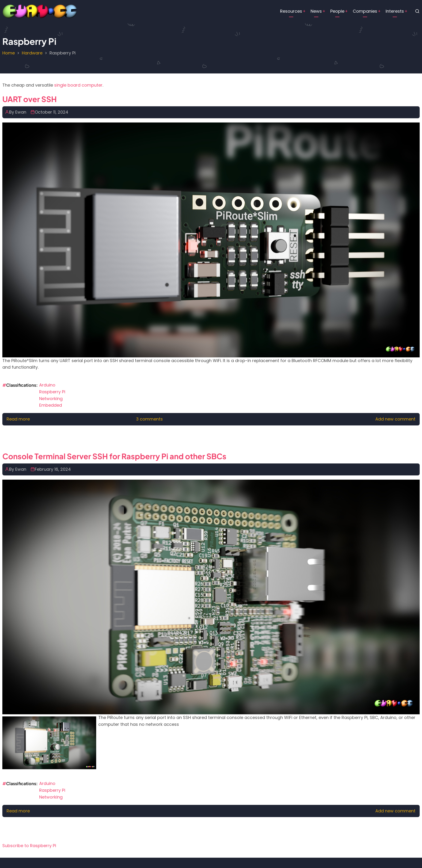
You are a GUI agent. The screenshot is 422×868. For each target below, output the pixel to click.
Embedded (51, 405)
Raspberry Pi (52, 392)
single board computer (78, 85)
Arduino (47, 385)
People (337, 11)
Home (9, 53)
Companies (365, 11)
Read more (18, 419)
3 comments (149, 419)
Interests (395, 11)
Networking (51, 399)
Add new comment (395, 419)
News (316, 11)
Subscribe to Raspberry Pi (29, 846)
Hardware (32, 53)
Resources (291, 11)
